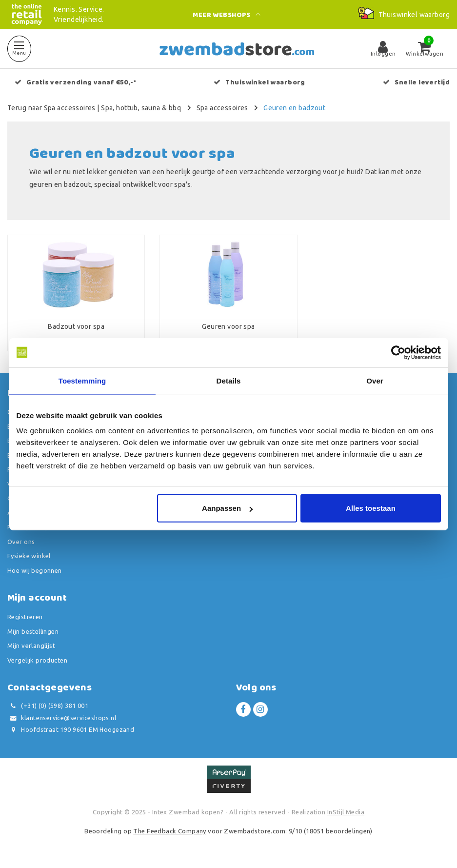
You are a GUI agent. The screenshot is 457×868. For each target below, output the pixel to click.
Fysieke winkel (29, 556)
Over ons (21, 542)
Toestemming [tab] (82, 380)
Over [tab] (375, 380)
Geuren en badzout (294, 108)
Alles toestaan (371, 508)
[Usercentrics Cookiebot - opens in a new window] (398, 352)
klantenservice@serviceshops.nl (62, 718)
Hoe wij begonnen (35, 570)
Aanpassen (227, 508)
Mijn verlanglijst (31, 646)
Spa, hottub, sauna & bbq (141, 108)
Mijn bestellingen (33, 631)
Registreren (25, 617)
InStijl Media (346, 812)
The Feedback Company (169, 831)
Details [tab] (229, 380)
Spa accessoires (222, 108)
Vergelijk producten (37, 660)
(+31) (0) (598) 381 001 (48, 706)
